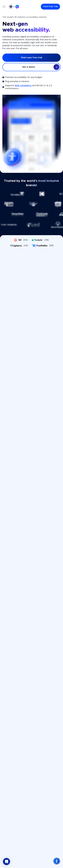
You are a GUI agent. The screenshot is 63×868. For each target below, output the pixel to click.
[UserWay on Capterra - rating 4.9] (19, 246)
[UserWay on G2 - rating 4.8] (21, 240)
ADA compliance (23, 86)
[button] (7, 862)
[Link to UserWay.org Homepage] (14, 7)
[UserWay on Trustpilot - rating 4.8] (40, 240)
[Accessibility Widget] (57, 861)
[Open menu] (4, 7)
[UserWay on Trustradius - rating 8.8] (43, 246)
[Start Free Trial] (50, 7)
